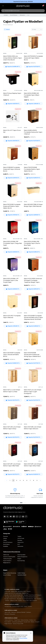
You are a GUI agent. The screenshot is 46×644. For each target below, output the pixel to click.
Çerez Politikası (7, 575)
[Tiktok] (20, 517)
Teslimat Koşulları (8, 559)
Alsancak (13, 612)
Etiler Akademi (38, 599)
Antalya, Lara (32, 620)
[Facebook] (5, 517)
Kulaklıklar (6, 546)
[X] (8, 517)
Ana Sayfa (6, 15)
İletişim (19, 559)
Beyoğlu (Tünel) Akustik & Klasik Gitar (14, 595)
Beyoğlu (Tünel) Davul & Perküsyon (33, 595)
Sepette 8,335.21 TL (33, 252)
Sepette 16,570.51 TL (13, 400)
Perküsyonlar (22, 15)
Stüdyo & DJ (21, 542)
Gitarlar (5, 538)
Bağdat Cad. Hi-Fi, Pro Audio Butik (13, 593)
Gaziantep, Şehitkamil (17, 622)
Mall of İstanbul (33, 601)
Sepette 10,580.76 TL (13, 363)
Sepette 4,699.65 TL (33, 215)
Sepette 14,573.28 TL (33, 67)
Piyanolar (6, 536)
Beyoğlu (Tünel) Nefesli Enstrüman (29, 597)
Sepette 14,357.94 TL (13, 104)
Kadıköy (20, 601)
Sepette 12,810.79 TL (33, 178)
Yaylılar (5, 540)
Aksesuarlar (20, 546)
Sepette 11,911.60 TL (13, 215)
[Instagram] (17, 517)
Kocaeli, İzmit (27, 622)
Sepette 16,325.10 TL (33, 474)
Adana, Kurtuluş (24, 620)
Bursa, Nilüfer (8, 622)
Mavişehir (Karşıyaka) (10, 614)
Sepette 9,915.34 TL (33, 289)
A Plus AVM (7, 591)
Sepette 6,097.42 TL (13, 178)
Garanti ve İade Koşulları (9, 557)
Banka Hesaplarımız (22, 557)
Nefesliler (20, 540)
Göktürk (7, 601)
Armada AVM (8, 606)
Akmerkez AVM (22, 591)
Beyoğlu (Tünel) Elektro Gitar (12, 597)
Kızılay (25, 606)
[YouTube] (11, 517)
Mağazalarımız (7, 563)
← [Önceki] (2, 2)
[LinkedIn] (14, 517)
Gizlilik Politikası (21, 573)
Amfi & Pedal (21, 538)
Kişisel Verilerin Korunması (10, 573)
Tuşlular (19, 536)
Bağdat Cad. (25, 593)
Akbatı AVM (14, 591)
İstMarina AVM (14, 601)
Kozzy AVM (26, 601)
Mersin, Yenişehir (35, 622)
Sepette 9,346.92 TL (13, 252)
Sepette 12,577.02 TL (33, 363)
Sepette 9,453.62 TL (33, 326)
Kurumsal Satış (21, 561)
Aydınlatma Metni (22, 575)
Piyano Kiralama (7, 561)
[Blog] (26, 517)
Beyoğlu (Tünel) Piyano (10, 599)
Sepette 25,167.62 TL (13, 141)
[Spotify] (23, 517)
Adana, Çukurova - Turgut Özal (12, 620)
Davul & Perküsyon (14, 15)
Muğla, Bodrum (8, 624)
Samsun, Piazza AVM (18, 624)
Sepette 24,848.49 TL (13, 67)
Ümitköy (30, 606)
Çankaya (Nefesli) (21, 612)
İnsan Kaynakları (21, 555)
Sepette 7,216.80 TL (33, 104)
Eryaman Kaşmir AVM (18, 606)
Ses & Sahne (6, 544)
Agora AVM (7, 612)
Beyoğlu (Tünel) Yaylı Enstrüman (25, 599)
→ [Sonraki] (44, 2)
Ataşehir (29, 591)
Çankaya (28, 612)
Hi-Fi (19, 544)
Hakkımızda (6, 555)
